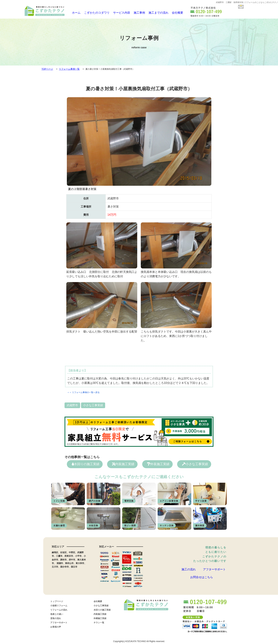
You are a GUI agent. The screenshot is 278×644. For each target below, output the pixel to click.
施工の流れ (189, 571)
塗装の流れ (56, 619)
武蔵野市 (72, 405)
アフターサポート (214, 571)
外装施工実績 (158, 464)
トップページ (57, 602)
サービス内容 (118, 13)
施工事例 (136, 13)
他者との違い (57, 615)
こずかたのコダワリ (95, 13)
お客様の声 (56, 628)
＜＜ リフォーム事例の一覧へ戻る (83, 392)
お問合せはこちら (202, 582)
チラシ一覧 (99, 624)
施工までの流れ (155, 13)
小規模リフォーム (59, 607)
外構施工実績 (100, 619)
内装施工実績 (123, 464)
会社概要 (173, 13)
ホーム (75, 13)
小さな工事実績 (93, 405)
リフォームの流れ (59, 611)
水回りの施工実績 (86, 464)
